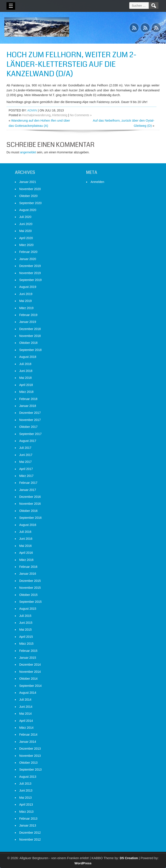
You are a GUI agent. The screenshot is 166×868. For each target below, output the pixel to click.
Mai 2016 (26, 546)
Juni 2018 (26, 371)
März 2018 (26, 392)
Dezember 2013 (30, 749)
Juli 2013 (25, 784)
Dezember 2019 (30, 266)
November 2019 (30, 273)
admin (32, 110)
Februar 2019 (28, 315)
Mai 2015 (26, 630)
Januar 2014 (28, 742)
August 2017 (28, 441)
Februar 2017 (28, 483)
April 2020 (26, 238)
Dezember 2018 (30, 329)
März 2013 (26, 812)
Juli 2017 (25, 448)
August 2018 (28, 357)
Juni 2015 (26, 623)
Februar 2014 (28, 735)
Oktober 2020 (28, 196)
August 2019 (28, 287)
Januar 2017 (28, 490)
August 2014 (28, 693)
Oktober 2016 (28, 511)
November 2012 (30, 839)
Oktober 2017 (28, 427)
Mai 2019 (26, 301)
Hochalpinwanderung (36, 115)
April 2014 (26, 721)
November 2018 (30, 336)
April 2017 (26, 469)
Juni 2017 (26, 455)
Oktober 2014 (28, 679)
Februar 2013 (28, 819)
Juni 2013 (26, 790)
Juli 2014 (25, 700)
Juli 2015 (25, 616)
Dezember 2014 (30, 665)
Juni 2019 (26, 294)
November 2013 (30, 756)
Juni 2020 (26, 224)
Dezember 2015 (30, 581)
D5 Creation (129, 858)
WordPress (83, 863)
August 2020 (28, 210)
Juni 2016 (26, 539)
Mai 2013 (26, 798)
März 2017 (26, 476)
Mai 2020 (26, 231)
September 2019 (30, 280)
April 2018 (26, 385)
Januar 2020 (28, 259)
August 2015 (28, 609)
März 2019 (26, 308)
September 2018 (30, 350)
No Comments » (81, 115)
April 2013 (26, 805)
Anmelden (97, 182)
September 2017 (30, 434)
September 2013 (30, 770)
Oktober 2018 (28, 343)
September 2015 (30, 602)
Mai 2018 (26, 378)
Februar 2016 (28, 567)
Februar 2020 (28, 252)
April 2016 (26, 553)
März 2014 (26, 728)
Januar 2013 (28, 825)
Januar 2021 (28, 182)
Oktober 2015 (28, 595)
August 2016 (28, 525)
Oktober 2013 (28, 763)
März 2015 (26, 644)
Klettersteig (60, 115)
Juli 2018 (25, 364)
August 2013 (28, 777)
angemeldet (28, 152)
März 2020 (26, 245)
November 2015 (30, 588)
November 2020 (30, 189)
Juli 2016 (25, 532)
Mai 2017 (26, 462)
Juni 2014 (26, 707)
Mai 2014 (26, 714)
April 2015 (26, 637)
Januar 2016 (28, 574)
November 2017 (30, 420)
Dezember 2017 (30, 413)
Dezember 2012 (30, 833)
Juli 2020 (25, 217)
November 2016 (30, 504)
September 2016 (30, 518)
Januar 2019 (28, 322)
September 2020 (30, 203)
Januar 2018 (28, 406)
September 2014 (30, 686)
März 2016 (26, 560)
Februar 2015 (28, 651)
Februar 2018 (28, 399)
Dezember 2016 (30, 497)
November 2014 (30, 672)
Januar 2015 (28, 658)
